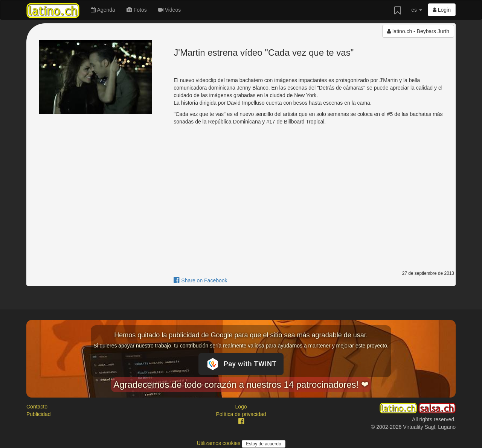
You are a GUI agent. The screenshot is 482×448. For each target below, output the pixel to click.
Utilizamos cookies (219, 443)
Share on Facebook (200, 280)
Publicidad (39, 414)
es (417, 10)
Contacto (37, 407)
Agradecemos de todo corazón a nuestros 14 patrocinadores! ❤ (241, 385)
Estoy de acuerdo (263, 444)
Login (442, 10)
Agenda (103, 10)
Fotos (137, 10)
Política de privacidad (241, 414)
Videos (169, 10)
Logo (241, 407)
